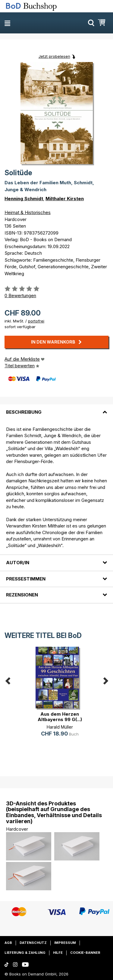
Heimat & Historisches (28, 212)
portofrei (36, 321)
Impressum (65, 943)
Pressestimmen (26, 579)
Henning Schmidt (24, 199)
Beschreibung (24, 412)
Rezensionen (22, 595)
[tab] (56, 409)
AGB (8, 943)
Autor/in (18, 563)
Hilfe (58, 953)
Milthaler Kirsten (65, 199)
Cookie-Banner (85, 953)
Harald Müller (60, 727)
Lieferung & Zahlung (25, 953)
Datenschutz (33, 943)
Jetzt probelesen (54, 56)
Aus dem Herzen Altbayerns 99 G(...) (60, 717)
